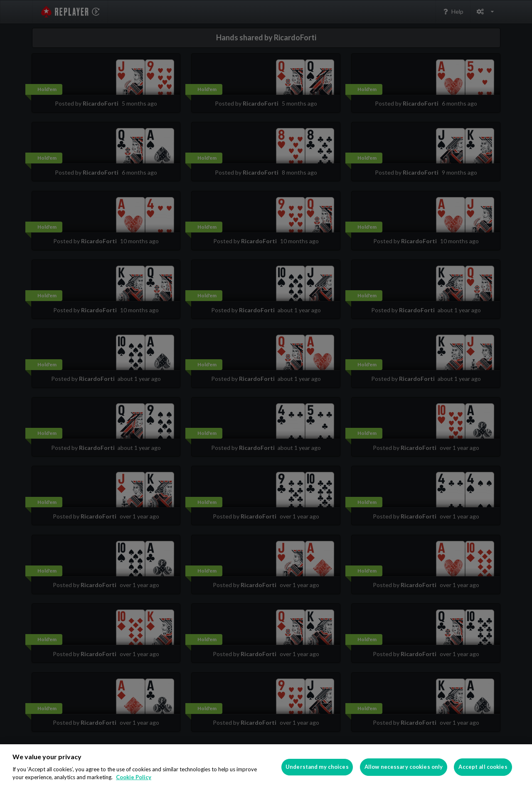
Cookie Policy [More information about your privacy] (134, 777)
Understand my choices (317, 767)
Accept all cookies (483, 767)
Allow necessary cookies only (404, 767)
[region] (266, 767)
